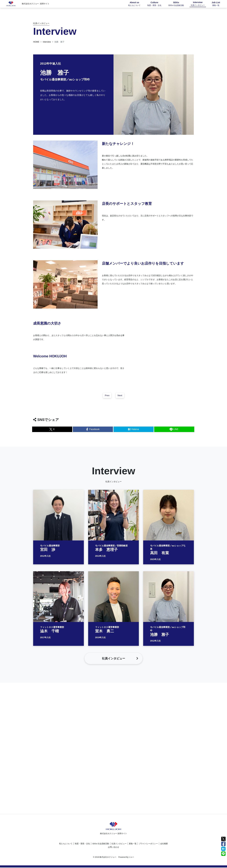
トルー (131, 858)
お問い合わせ (113, 848)
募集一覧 (133, 844)
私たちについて (66, 844)
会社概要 (164, 844)
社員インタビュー (119, 844)
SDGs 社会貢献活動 (101, 844)
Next (120, 397)
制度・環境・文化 (82, 844)
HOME (36, 42)
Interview (47, 42)
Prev (107, 397)
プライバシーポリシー (148, 844)
